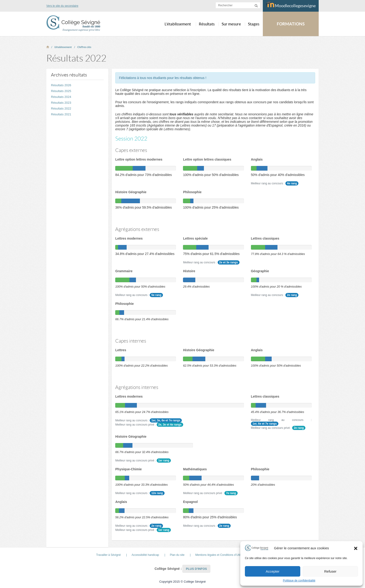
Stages (254, 24)
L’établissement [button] (178, 24)
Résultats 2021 (61, 114)
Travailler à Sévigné (108, 555)
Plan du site (177, 555)
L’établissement (63, 47)
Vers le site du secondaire (62, 6)
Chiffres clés (84, 47)
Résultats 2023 (61, 103)
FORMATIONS (291, 24)
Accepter (272, 571)
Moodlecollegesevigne (291, 5)
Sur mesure (231, 24)
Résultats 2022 (61, 108)
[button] (356, 548)
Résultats (207, 24)
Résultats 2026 (61, 85)
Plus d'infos (196, 569)
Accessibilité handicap (145, 555)
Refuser (330, 571)
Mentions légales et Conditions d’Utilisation (222, 555)
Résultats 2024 (61, 97)
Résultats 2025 (61, 91)
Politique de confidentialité (299, 581)
